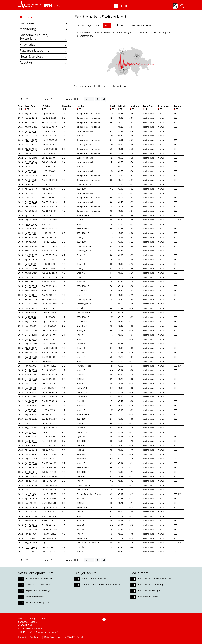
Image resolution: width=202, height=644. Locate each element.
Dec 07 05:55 (31, 330)
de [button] (110, 6)
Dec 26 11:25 (31, 308)
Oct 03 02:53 (31, 361)
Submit (89, 99)
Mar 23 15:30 (31, 149)
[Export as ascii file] (104, 99)
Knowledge (43, 44)
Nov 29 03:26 (31, 423)
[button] (30, 5)
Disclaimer (35, 637)
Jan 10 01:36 (31, 388)
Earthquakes (43, 23)
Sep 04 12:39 (31, 246)
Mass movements (141, 25)
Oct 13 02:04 (31, 538)
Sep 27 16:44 (31, 485)
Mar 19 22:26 (31, 140)
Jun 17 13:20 (31, 494)
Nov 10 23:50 (31, 229)
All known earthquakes (38, 603)
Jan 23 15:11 (31, 153)
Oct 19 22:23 (31, 552)
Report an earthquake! (94, 579)
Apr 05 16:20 (31, 499)
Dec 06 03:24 (31, 286)
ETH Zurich (78, 637)
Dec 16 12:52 (31, 454)
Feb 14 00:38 (31, 370)
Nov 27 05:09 (31, 397)
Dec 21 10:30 (31, 144)
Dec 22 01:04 (31, 268)
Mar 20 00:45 (31, 348)
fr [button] (121, 6)
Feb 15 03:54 (31, 467)
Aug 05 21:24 (31, 273)
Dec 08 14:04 (31, 202)
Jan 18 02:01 (31, 326)
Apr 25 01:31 (31, 295)
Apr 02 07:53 (31, 189)
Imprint (22, 637)
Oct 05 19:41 (31, 472)
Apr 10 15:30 (31, 259)
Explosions (119, 25)
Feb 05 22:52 (31, 122)
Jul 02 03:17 (30, 512)
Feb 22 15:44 (31, 136)
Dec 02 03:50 (31, 379)
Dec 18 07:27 (31, 530)
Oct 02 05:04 (31, 162)
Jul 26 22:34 (30, 171)
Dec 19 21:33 (31, 158)
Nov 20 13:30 (31, 406)
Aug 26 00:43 (31, 401)
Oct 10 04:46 (31, 547)
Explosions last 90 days (38, 591)
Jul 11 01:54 (30, 317)
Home (26, 17)
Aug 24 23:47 (31, 180)
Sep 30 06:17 (31, 459)
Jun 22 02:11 (31, 193)
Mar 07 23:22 (31, 516)
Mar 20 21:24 (31, 352)
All (107, 25)
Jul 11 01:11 (30, 184)
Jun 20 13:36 (31, 534)
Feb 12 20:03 (31, 237)
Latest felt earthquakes (38, 585)
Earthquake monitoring (151, 585)
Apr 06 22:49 (31, 463)
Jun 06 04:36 (31, 313)
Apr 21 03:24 (31, 211)
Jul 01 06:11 (30, 167)
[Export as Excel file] (97, 99)
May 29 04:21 (31, 282)
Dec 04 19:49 (31, 335)
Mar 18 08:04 (31, 251)
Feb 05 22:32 (31, 118)
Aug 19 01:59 (31, 114)
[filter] (21, 109)
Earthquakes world (148, 597)
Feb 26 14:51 (31, 490)
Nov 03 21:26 (31, 255)
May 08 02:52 (31, 521)
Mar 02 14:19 (31, 224)
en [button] (116, 6)
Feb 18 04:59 (31, 299)
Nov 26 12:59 (31, 392)
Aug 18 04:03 (31, 127)
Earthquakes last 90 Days (39, 579)
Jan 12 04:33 (31, 503)
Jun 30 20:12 (31, 366)
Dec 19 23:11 (31, 432)
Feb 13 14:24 (31, 481)
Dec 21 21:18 (31, 339)
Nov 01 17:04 (31, 198)
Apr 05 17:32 (31, 215)
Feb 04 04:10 (31, 525)
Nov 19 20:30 (31, 375)
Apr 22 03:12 (31, 450)
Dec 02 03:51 (31, 383)
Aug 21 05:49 (31, 322)
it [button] (126, 6)
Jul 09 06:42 (30, 264)
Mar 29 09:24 (31, 206)
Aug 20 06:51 (31, 543)
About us (43, 62)
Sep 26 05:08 (31, 344)
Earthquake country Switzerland (43, 37)
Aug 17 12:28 (31, 428)
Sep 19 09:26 (31, 419)
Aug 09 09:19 (31, 507)
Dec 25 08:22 (31, 175)
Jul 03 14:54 (30, 233)
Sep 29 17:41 (31, 414)
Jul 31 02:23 (30, 131)
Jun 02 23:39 (31, 242)
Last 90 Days (84, 25)
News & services (43, 56)
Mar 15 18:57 (31, 476)
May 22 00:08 (31, 291)
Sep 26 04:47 (31, 220)
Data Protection (53, 637)
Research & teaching (43, 50)
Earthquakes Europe (149, 591)
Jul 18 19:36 (30, 436)
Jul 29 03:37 (30, 410)
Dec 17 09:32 (31, 304)
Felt (98, 25)
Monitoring (43, 29)
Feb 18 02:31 (31, 441)
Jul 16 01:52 (30, 445)
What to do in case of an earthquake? (102, 585)
